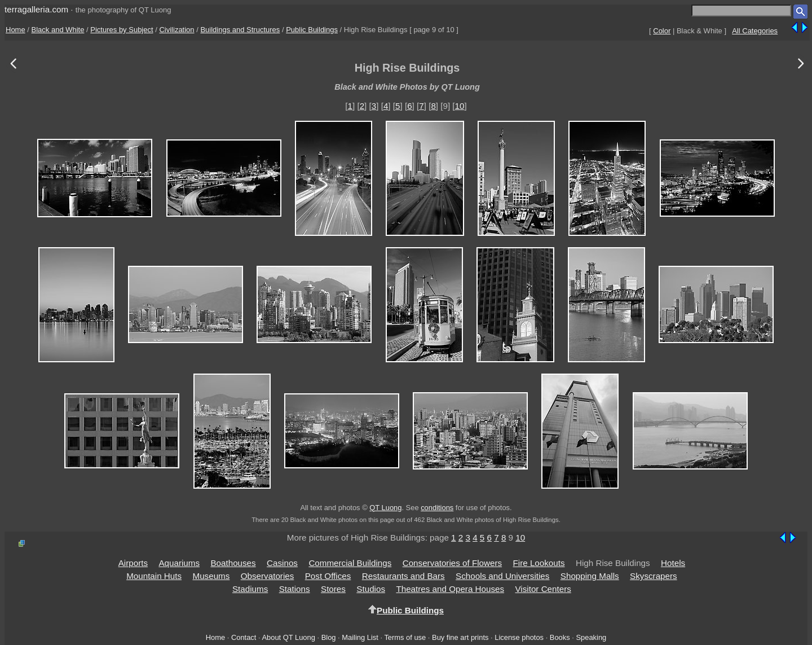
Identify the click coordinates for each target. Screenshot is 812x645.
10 (460, 106)
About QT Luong (288, 637)
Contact (244, 637)
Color (662, 31)
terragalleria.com (36, 9)
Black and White (58, 30)
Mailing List (360, 637)
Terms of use (405, 637)
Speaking (591, 637)
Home (16, 30)
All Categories (755, 31)
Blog (329, 637)
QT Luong (385, 508)
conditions (437, 508)
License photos (519, 637)
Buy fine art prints (460, 637)
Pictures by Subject (122, 30)
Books (560, 637)
